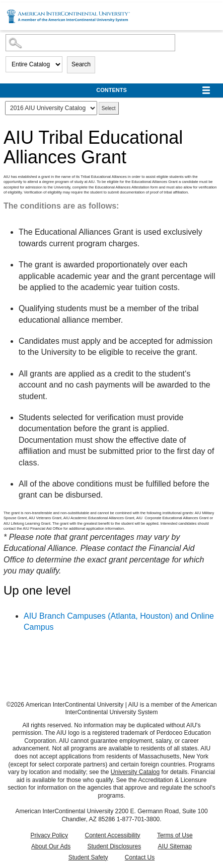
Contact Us (140, 857)
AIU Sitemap (175, 846)
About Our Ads (51, 846)
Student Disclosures (114, 846)
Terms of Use (175, 835)
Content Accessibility (112, 835)
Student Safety (88, 857)
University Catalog (135, 772)
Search (81, 64)
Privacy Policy (49, 835)
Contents (111, 90)
